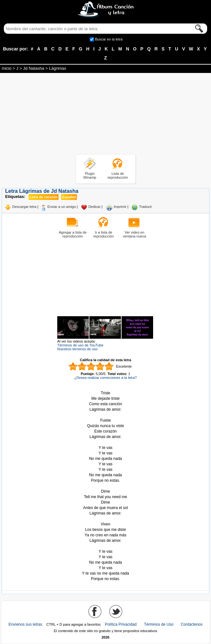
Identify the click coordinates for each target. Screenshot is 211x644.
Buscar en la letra (109, 39)
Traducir (145, 207)
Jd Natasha (34, 68)
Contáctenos (192, 624)
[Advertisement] (105, 115)
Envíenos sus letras (25, 624)
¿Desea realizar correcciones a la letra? (105, 378)
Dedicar (95, 207)
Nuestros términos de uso (77, 349)
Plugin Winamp (90, 175)
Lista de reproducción (118, 175)
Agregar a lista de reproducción (73, 234)
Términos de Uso (159, 624)
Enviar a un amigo (62, 207)
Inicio (6, 68)
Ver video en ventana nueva (134, 234)
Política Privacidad (121, 624)
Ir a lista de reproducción (104, 234)
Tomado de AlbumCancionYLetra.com (105, 546)
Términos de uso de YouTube (80, 345)
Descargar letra (24, 207)
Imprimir (120, 207)
